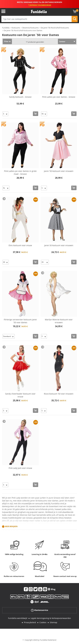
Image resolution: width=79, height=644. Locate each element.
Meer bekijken (11, 526)
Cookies (43, 622)
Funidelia (6, 28)
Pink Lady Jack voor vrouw (20, 468)
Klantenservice (39, 610)
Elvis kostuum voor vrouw (20, 245)
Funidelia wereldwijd (18, 618)
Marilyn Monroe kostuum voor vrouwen (59, 321)
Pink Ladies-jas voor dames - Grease (59, 97)
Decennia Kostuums (30, 28)
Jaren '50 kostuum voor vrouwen (59, 171)
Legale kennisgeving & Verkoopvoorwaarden (51, 618)
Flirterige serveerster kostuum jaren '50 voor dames (20, 321)
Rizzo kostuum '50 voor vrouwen (59, 394)
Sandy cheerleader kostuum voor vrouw (20, 395)
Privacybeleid (30, 622)
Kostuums (16, 28)
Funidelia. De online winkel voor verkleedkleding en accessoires (39, 12)
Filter (6, 41)
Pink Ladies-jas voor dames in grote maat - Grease (20, 172)
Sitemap (53, 622)
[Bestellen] (36, 114)
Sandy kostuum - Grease (20, 97)
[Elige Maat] (5, 114)
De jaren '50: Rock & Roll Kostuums (55, 28)
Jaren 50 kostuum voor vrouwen (59, 245)
